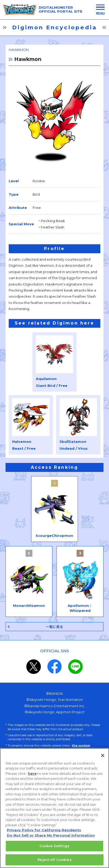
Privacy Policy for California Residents (44, 833)
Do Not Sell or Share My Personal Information (51, 838)
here (32, 777)
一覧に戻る (54, 627)
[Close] (103, 759)
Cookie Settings (54, 849)
